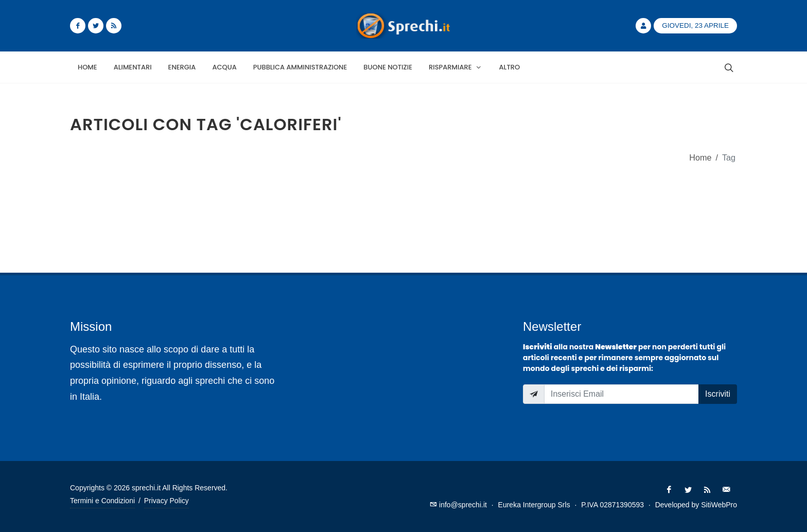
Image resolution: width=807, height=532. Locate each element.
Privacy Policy (166, 501)
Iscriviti (718, 394)
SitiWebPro (719, 505)
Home (700, 157)
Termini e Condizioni (102, 501)
